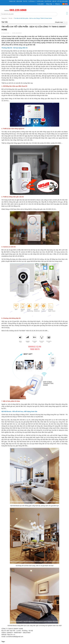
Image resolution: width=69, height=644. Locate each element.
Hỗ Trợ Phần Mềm (62, 1)
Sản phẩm (19, 1)
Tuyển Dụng (40, 1)
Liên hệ (54, 1)
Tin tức (10, 18)
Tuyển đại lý (32, 1)
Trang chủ (4, 18)
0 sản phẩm (41, 4)
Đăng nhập (49, 4)
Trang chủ (12, 1)
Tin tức (25, 1)
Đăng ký (58, 4)
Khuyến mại (48, 1)
